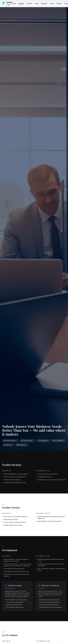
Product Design (27, 441)
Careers (59, 4)
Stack (37, 4)
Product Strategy (10, 441)
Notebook (44, 4)
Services (21, 3)
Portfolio (29, 4)
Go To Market (58, 441)
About (52, 4)
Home (14, 4)
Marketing (8, 445)
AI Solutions (22, 445)
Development (43, 441)
